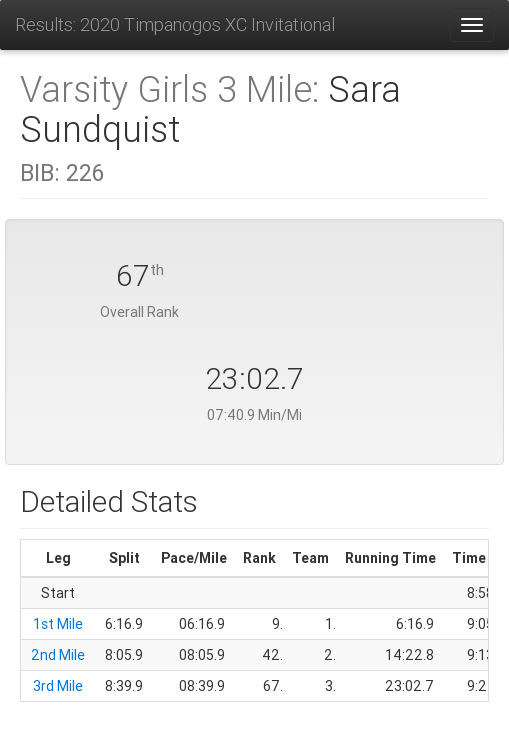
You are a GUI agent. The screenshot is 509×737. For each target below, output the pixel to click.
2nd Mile (58, 655)
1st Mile (58, 624)
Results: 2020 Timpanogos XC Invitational (175, 24)
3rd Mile (58, 686)
